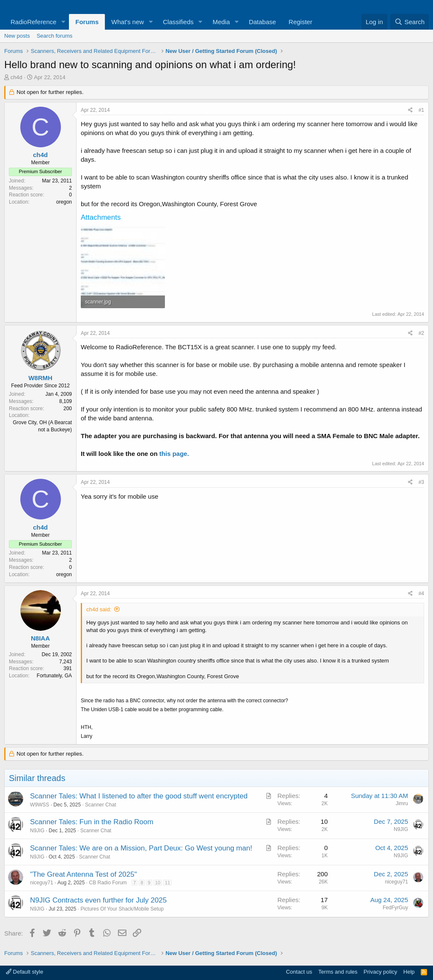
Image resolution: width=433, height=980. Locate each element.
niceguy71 (42, 883)
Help (409, 972)
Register (301, 22)
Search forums (55, 36)
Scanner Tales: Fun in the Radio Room (92, 822)
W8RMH (40, 378)
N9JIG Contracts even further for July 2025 (98, 900)
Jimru (402, 803)
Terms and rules (338, 972)
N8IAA (40, 638)
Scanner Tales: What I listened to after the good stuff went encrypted (139, 796)
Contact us (299, 972)
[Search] (410, 22)
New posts (17, 36)
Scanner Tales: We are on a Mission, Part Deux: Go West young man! (141, 848)
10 (158, 883)
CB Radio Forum (108, 883)
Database (262, 22)
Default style (25, 972)
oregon (64, 202)
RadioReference (33, 22)
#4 (421, 594)
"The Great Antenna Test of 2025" (84, 874)
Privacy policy (380, 972)
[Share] (410, 110)
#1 (421, 110)
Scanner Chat (100, 805)
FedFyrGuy (395, 908)
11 (167, 883)
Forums (87, 22)
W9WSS (40, 805)
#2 (421, 333)
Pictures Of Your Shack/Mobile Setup (122, 909)
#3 (421, 482)
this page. (174, 454)
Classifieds (178, 22)
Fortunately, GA (54, 676)
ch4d (16, 77)
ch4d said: (99, 609)
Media (221, 22)
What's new (127, 22)
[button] (63, 22)
